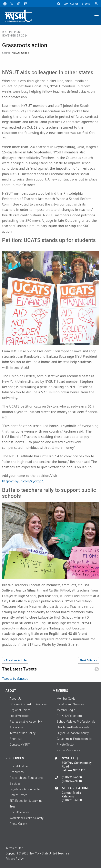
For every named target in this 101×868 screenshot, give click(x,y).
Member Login (66, 710)
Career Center (18, 795)
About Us (16, 699)
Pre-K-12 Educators (69, 716)
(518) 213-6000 (72, 777)
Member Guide (66, 699)
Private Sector (66, 745)
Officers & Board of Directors (28, 704)
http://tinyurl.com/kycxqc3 (23, 481)
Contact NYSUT (20, 745)
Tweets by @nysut (15, 678)
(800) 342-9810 (72, 781)
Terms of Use (14, 848)
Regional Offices (20, 710)
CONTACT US (71, 4)
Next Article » (89, 660)
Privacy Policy (15, 859)
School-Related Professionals (76, 722)
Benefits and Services (70, 704)
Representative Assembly (26, 722)
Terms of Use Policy (23, 733)
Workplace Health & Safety (27, 818)
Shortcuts (16, 739)
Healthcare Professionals (73, 727)
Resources (17, 772)
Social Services (19, 812)
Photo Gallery (18, 824)
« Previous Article (15, 660)
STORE (86, 4)
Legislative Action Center (25, 789)
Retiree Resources (68, 750)
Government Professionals (74, 739)
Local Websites (19, 716)
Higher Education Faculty (73, 733)
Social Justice (19, 766)
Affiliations (16, 727)
